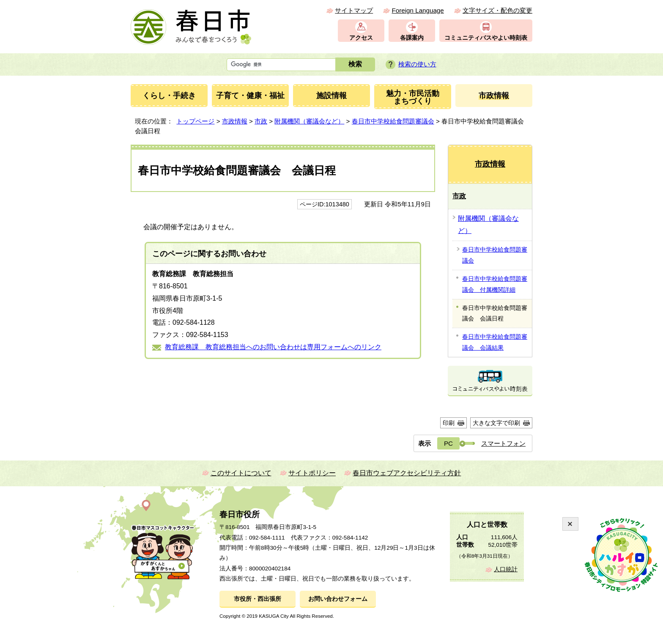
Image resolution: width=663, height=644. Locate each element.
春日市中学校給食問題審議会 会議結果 (495, 342)
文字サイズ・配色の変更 (497, 10)
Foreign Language (418, 10)
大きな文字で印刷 (496, 423)
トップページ (195, 121)
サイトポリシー (312, 473)
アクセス (361, 38)
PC (448, 443)
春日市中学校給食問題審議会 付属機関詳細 (495, 284)
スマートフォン (503, 443)
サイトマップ (354, 10)
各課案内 (412, 38)
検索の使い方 (417, 64)
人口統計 (506, 569)
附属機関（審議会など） (309, 121)
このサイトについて (241, 473)
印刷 (449, 423)
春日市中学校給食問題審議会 (393, 121)
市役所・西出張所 (258, 599)
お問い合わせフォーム (338, 599)
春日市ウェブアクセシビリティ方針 (407, 473)
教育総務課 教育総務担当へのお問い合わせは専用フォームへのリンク (273, 347)
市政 (261, 121)
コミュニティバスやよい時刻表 (486, 38)
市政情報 (235, 121)
